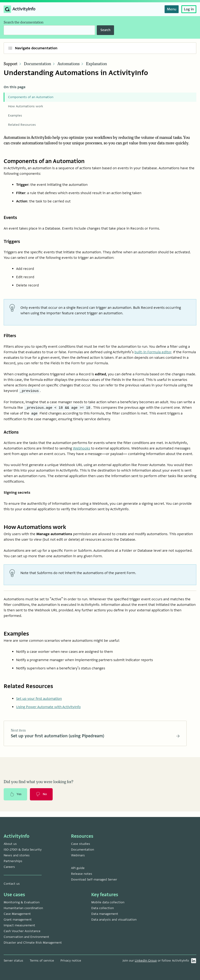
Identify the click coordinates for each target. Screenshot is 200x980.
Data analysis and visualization (114, 920)
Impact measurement (19, 925)
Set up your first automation (39, 702)
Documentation (37, 64)
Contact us (12, 884)
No (43, 799)
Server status (13, 961)
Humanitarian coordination (23, 908)
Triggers (13, 243)
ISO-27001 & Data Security (23, 850)
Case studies (81, 844)
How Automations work (26, 106)
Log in (189, 9)
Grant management (18, 920)
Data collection (103, 908)
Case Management (17, 914)
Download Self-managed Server (94, 879)
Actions (12, 435)
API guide (78, 868)
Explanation (96, 64)
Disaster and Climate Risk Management (33, 943)
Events (11, 218)
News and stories (17, 855)
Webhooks (81, 452)
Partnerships (13, 861)
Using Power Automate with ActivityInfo (48, 711)
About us (10, 844)
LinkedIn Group (146, 961)
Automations (69, 64)
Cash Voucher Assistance (22, 931)
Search (105, 30)
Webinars (78, 855)
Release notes (82, 874)
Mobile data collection (108, 902)
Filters (11, 338)
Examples (15, 115)
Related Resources (22, 125)
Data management (105, 914)
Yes (16, 799)
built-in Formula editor (153, 355)
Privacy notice (71, 961)
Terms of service (42, 961)
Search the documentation (24, 22)
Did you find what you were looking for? (39, 787)
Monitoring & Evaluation (22, 902)
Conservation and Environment (26, 937)
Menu (172, 9)
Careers (9, 867)
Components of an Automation (31, 97)
